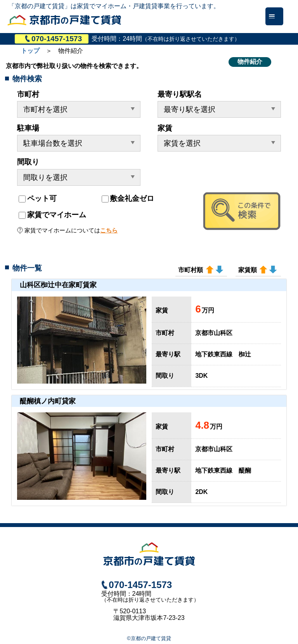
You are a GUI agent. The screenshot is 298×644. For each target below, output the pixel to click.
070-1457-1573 (53, 39)
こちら (109, 230)
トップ (30, 51)
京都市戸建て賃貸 (75, 20)
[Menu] (274, 16)
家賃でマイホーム (52, 215)
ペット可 (37, 198)
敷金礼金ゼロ (128, 198)
